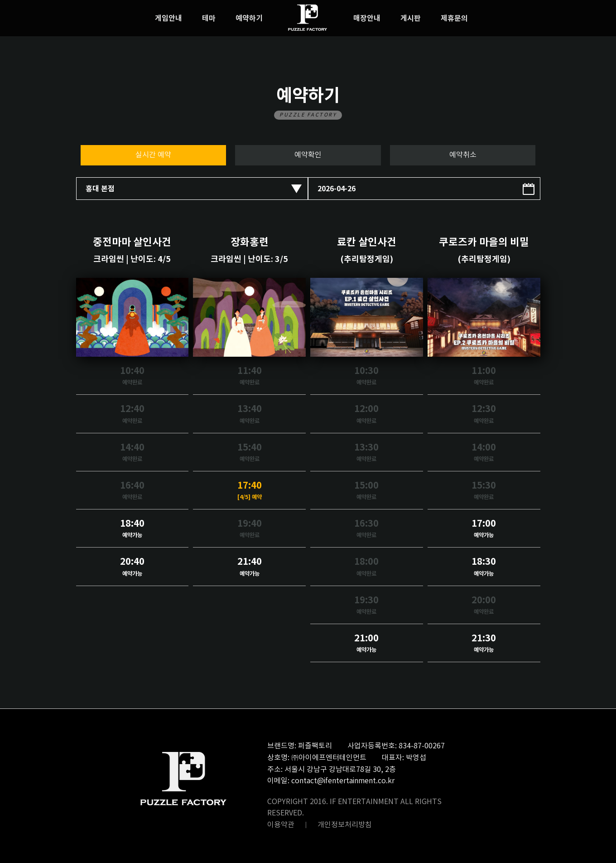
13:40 (249, 415)
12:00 (367, 415)
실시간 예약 (153, 155)
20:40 (132, 567)
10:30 (367, 376)
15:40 (249, 453)
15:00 (367, 491)
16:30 (367, 529)
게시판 (411, 19)
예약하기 (249, 19)
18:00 (367, 567)
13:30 (367, 453)
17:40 (249, 491)
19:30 (367, 606)
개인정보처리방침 (345, 825)
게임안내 (168, 19)
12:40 (132, 415)
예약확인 (308, 155)
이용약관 (281, 825)
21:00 (367, 644)
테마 (209, 19)
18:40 (132, 529)
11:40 (249, 376)
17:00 (484, 529)
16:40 (132, 491)
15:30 (484, 491)
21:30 (484, 644)
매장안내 (367, 19)
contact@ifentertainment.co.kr (343, 781)
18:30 (484, 567)
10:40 (132, 376)
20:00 (484, 606)
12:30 (484, 415)
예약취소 (463, 155)
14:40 (132, 453)
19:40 (249, 529)
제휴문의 (454, 19)
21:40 (249, 567)
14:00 (484, 453)
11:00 (484, 376)
